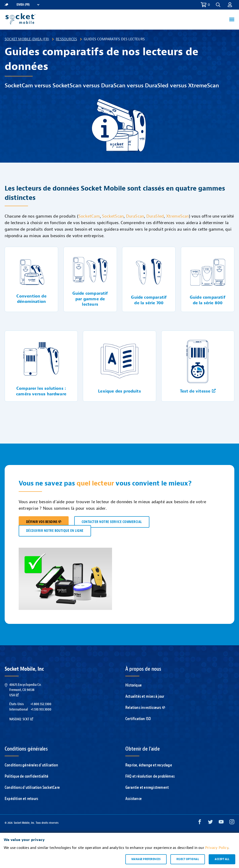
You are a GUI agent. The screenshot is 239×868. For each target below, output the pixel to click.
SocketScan (113, 216)
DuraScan (135, 216)
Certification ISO (138, 719)
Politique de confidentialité (27, 776)
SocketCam (89, 216)
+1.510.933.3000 (41, 709)
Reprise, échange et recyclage (149, 765)
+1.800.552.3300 (41, 704)
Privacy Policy (217, 848)
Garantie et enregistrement (147, 788)
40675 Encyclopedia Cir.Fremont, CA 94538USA (25, 690)
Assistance (134, 799)
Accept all (222, 859)
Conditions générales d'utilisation (31, 765)
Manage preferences (146, 859)
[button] (218, 5)
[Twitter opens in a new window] (210, 823)
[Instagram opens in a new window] (232, 823)
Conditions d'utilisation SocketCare (32, 788)
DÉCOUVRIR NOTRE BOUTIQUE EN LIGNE (55, 531)
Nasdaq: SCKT (21, 719)
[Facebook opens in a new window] (200, 823)
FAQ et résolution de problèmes (150, 776)
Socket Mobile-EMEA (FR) (27, 39)
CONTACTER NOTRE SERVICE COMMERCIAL (112, 522)
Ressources (66, 39)
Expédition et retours (21, 799)
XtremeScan (177, 216)
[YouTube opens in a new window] (221, 823)
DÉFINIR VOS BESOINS (44, 522)
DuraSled (155, 216)
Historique (134, 685)
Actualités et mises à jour (145, 696)
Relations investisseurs (145, 708)
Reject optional (188, 859)
